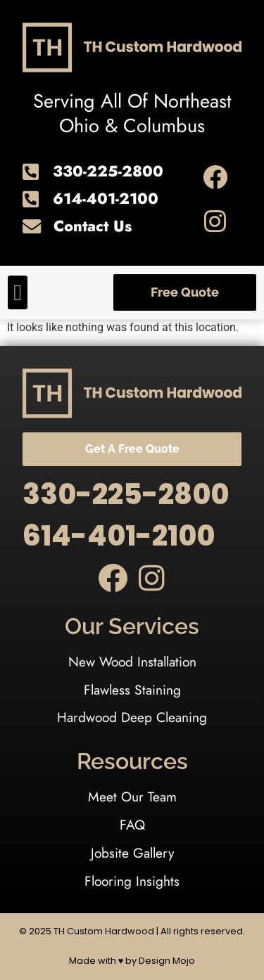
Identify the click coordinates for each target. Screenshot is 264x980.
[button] (18, 292)
